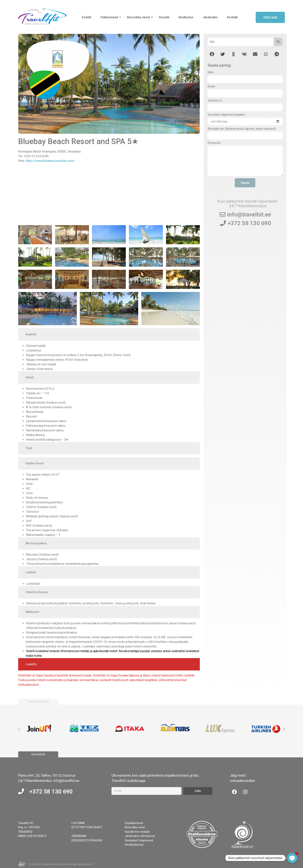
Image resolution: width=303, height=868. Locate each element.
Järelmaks (210, 17)
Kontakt (232, 17)
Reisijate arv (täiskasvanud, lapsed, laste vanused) (242, 129)
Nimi (211, 73)
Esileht (87, 17)
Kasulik (164, 17)
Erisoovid (214, 143)
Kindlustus (186, 17)
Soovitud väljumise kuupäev (226, 115)
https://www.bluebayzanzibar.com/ (50, 161)
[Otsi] (241, 42)
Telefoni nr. (215, 101)
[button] (212, 54)
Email (211, 87)
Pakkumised (110, 17)
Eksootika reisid (139, 17)
